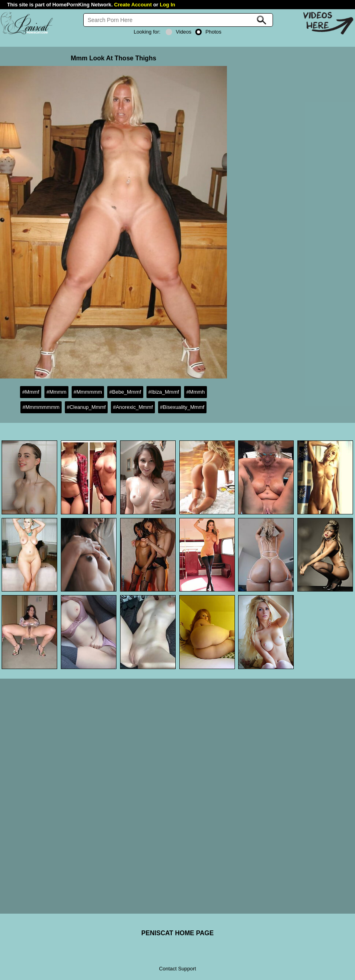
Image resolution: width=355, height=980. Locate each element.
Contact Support (177, 969)
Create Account (133, 5)
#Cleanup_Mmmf (86, 407)
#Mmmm (56, 392)
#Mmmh (195, 392)
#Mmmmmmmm (41, 407)
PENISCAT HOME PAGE (177, 933)
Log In (167, 5)
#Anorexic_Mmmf (133, 407)
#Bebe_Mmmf (125, 392)
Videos (179, 32)
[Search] (178, 20)
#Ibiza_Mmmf (164, 392)
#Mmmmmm (88, 392)
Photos (208, 32)
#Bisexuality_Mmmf (182, 407)
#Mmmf (31, 392)
